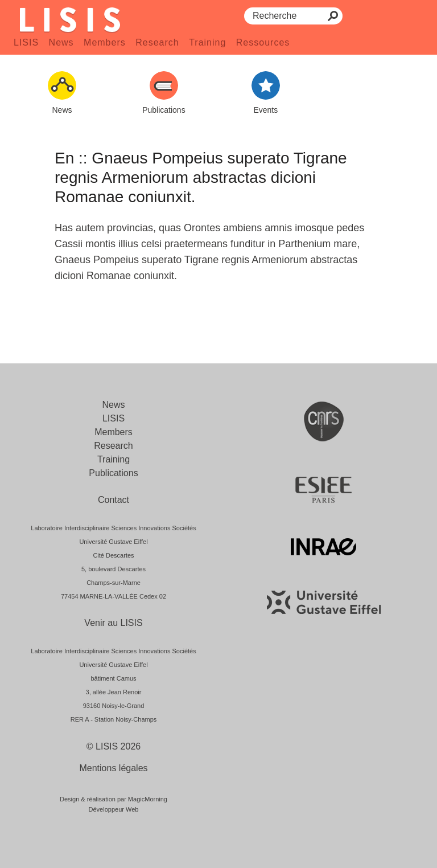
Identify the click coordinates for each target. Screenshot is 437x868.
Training (207, 42)
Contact (114, 500)
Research (157, 42)
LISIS (26, 42)
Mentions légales (113, 768)
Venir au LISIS (113, 623)
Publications (113, 473)
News (61, 42)
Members (105, 42)
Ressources (263, 42)
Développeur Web (114, 809)
